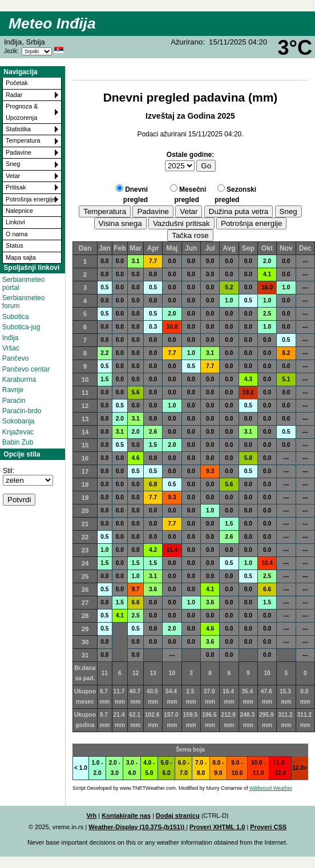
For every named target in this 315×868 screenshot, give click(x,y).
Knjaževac (18, 432)
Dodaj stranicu (178, 815)
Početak (17, 83)
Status (15, 245)
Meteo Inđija (52, 23)
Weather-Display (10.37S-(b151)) (137, 827)
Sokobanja (19, 421)
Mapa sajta (21, 257)
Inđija (11, 338)
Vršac (11, 348)
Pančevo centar (26, 369)
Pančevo (16, 358)
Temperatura (23, 140)
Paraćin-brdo (22, 411)
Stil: (9, 471)
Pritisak (16, 187)
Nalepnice (19, 211)
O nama (17, 234)
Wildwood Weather (271, 788)
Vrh (91, 815)
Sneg (13, 164)
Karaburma (19, 380)
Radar (14, 95)
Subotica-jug (21, 327)
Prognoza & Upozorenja (22, 112)
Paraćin (14, 401)
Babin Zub (18, 442)
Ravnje (13, 390)
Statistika (18, 129)
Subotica (16, 317)
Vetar (13, 176)
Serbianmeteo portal (24, 284)
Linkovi (15, 222)
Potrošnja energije (31, 199)
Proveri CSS (268, 827)
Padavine (19, 152)
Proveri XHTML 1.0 (217, 827)
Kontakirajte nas (126, 815)
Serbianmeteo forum (24, 302)
